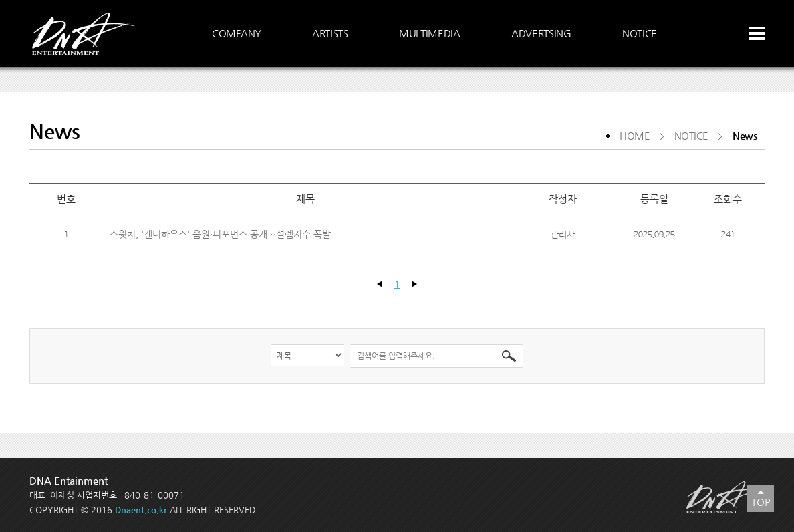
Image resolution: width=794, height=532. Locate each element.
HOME (635, 135)
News (745, 135)
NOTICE (691, 135)
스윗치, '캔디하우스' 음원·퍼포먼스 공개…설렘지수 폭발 (222, 234)
